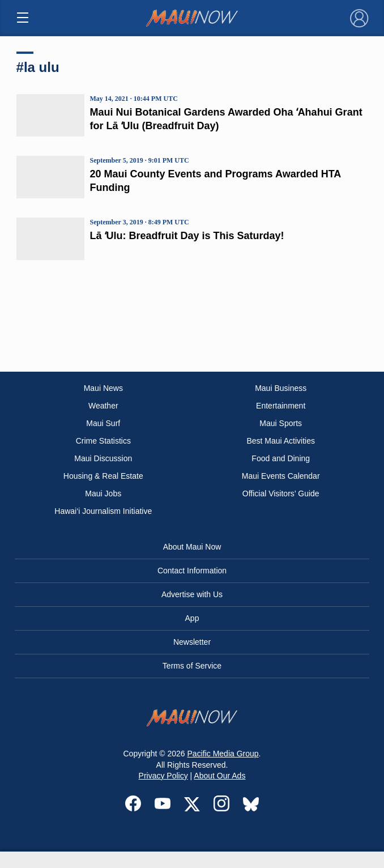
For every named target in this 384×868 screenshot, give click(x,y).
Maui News (103, 388)
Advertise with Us (192, 594)
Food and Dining (281, 458)
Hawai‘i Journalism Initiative (103, 511)
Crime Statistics (103, 441)
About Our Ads (219, 776)
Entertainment (281, 406)
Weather (103, 406)
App (192, 618)
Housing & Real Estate (103, 476)
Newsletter (192, 642)
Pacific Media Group (223, 754)
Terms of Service (192, 666)
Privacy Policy (163, 776)
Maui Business (281, 388)
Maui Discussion (103, 458)
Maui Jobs (103, 493)
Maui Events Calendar (281, 476)
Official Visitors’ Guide (281, 493)
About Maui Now (192, 547)
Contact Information (192, 571)
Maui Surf (103, 423)
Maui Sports (281, 423)
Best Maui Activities (281, 441)
